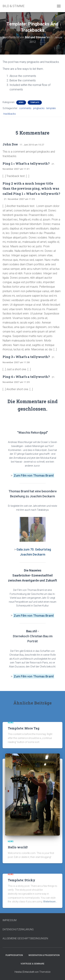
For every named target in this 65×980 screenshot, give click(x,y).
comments (25, 108)
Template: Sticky (21, 880)
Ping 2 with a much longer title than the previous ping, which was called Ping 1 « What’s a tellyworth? (31, 189)
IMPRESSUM (10, 920)
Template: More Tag (24, 728)
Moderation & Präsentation (44, 955)
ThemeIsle (45, 972)
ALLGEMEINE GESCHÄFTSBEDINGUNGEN (25, 938)
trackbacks (10, 114)
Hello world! (18, 847)
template (51, 108)
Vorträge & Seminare (32, 964)
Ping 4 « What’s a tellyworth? (26, 377)
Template (35, 102)
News (21, 102)
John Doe (10, 144)
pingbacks (39, 108)
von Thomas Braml (40, 475)
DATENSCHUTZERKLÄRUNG (18, 929)
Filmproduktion (14, 955)
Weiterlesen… (50, 902)
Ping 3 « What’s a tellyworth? (26, 357)
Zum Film (20, 475)
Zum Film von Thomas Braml (34, 615)
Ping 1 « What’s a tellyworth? (26, 163)
